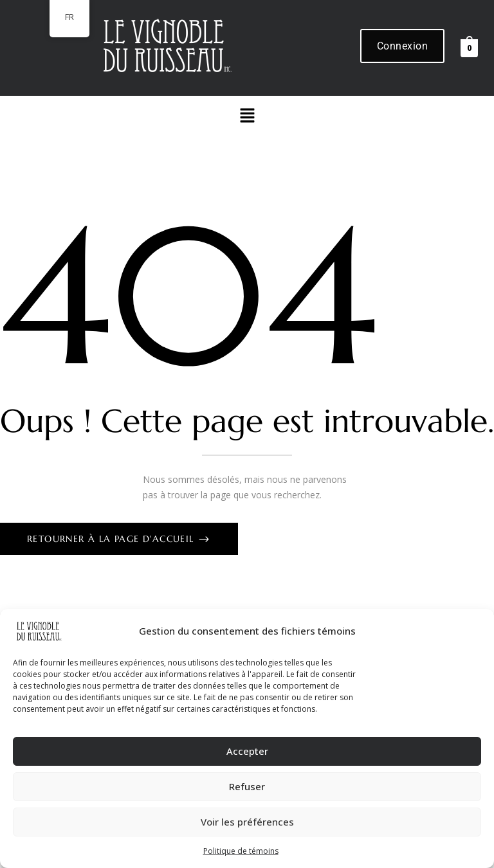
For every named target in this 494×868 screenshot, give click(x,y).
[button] (247, 116)
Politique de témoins (241, 851)
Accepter (247, 751)
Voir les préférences (247, 822)
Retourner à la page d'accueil (112, 539)
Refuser (247, 786)
